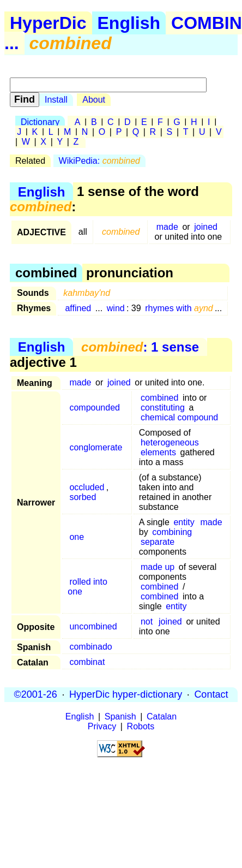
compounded (95, 408)
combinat (87, 662)
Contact (211, 694)
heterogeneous (170, 442)
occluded (87, 487)
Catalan (162, 717)
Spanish (120, 717)
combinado (90, 647)
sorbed (83, 497)
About (94, 100)
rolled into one (87, 587)
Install (56, 100)
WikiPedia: (99, 161)
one (77, 537)
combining (172, 532)
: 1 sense (140, 347)
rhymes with (179, 308)
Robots (141, 726)
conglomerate (96, 447)
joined (206, 227)
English (129, 23)
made (167, 227)
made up (158, 567)
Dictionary (40, 122)
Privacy (102, 726)
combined (159, 398)
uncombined (93, 626)
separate (158, 542)
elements (158, 452)
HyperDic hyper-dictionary (126, 694)
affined (78, 308)
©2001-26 (36, 694)
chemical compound (179, 417)
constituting (163, 408)
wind (116, 308)
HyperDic (48, 23)
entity (184, 522)
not (147, 622)
